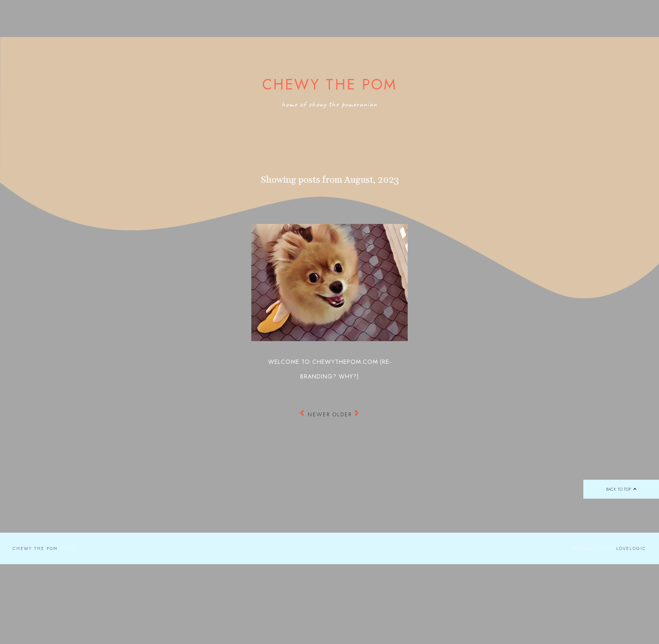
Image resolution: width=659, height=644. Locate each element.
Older (346, 414)
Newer (316, 414)
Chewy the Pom (330, 84)
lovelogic (631, 548)
